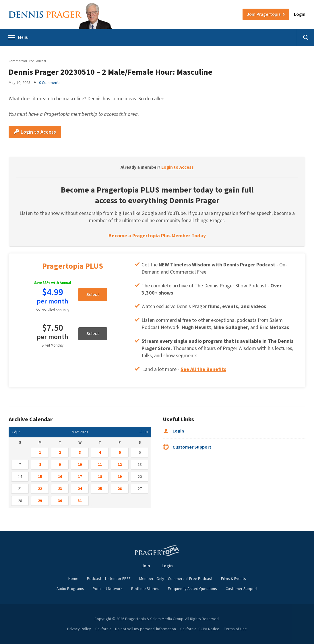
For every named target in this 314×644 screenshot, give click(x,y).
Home (73, 579)
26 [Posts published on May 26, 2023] (120, 489)
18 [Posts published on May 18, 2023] (100, 477)
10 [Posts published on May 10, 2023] (80, 465)
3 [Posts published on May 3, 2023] (80, 453)
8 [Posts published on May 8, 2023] (40, 465)
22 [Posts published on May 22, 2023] (40, 489)
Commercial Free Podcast (27, 61)
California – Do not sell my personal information (136, 629)
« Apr (16, 432)
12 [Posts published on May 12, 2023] (120, 465)
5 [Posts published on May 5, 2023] (120, 453)
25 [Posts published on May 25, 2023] (100, 489)
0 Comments (50, 83)
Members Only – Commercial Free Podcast (176, 579)
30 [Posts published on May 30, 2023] (60, 501)
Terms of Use (235, 629)
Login (300, 14)
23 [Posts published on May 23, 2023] (60, 489)
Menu (19, 37)
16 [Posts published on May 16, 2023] (60, 477)
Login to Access (35, 132)
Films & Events (233, 579)
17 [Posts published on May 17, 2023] (80, 477)
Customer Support (187, 447)
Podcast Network (108, 589)
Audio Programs (70, 589)
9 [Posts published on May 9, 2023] (60, 465)
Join (264, 14)
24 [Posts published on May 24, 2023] (80, 489)
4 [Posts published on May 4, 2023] (100, 453)
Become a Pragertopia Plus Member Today (157, 236)
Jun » (144, 432)
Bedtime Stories (145, 589)
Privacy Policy (79, 629)
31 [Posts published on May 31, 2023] (80, 501)
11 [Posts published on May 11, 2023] (100, 465)
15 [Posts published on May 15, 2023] (40, 477)
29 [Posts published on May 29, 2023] (40, 501)
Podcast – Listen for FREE (109, 579)
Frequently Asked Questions (192, 589)
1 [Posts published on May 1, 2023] (40, 453)
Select (93, 295)
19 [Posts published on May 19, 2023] (120, 477)
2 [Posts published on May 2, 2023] (60, 453)
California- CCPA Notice (200, 629)
